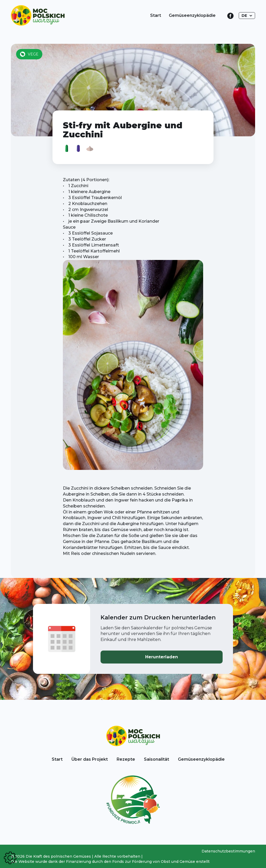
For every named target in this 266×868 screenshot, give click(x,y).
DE (244, 16)
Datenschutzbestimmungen (228, 851)
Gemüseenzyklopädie (192, 15)
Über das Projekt (90, 759)
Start (156, 15)
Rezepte (126, 759)
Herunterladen (162, 657)
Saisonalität (157, 759)
